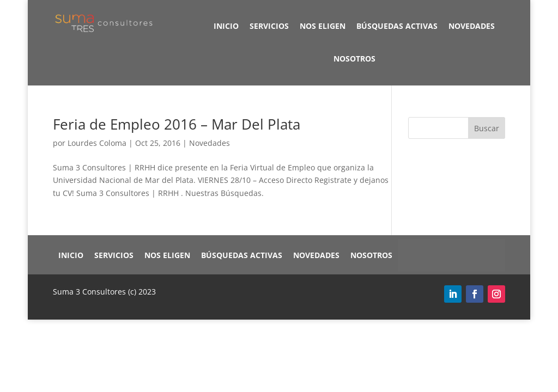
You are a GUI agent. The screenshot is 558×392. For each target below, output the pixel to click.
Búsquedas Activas (397, 26)
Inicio (226, 26)
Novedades (472, 26)
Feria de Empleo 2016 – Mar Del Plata (177, 124)
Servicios (269, 26)
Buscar (487, 128)
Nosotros (354, 59)
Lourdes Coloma (97, 143)
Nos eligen (323, 26)
